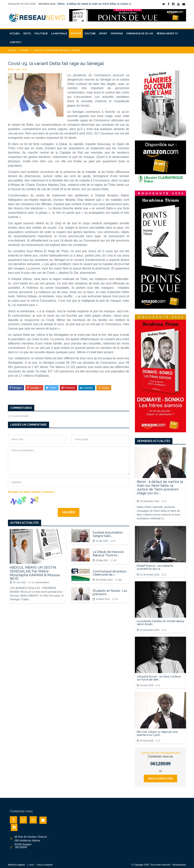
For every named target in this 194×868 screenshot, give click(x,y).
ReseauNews (179, 863)
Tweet (52, 385)
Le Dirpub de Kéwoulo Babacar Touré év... (108, 551)
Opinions (117, 31)
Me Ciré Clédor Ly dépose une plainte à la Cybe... (157, 731)
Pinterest (68, 385)
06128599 (161, 761)
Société (76, 31)
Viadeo (104, 385)
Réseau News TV (167, 31)
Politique (41, 31)
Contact (16, 40)
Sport (103, 31)
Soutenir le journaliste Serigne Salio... (108, 532)
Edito (27, 31)
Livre (31, 863)
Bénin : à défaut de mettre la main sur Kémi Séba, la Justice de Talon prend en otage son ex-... (160, 485)
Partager (16, 385)
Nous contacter (160, 776)
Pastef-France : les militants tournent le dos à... (155, 565)
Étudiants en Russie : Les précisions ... (110, 590)
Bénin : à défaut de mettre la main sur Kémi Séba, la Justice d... (95, 4)
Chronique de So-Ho (140, 31)
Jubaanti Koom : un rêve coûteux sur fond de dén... (159, 676)
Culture (90, 31)
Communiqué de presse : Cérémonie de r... (110, 571)
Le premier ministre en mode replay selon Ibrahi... (160, 620)
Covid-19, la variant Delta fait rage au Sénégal (57, 48)
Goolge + (34, 385)
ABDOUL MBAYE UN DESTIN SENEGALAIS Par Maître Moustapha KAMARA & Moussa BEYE (35, 571)
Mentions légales (16, 863)
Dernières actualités (154, 439)
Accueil (15, 31)
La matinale (59, 31)
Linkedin (87, 385)
